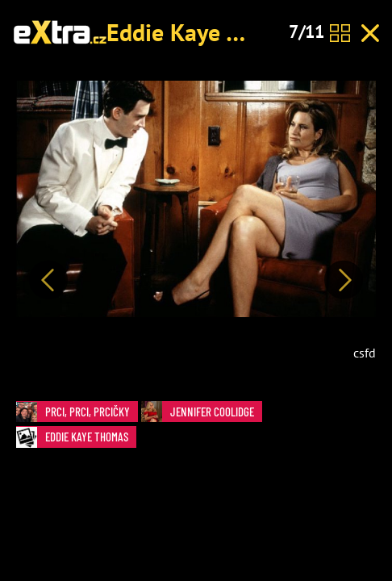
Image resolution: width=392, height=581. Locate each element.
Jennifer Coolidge (202, 412)
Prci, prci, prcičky (77, 412)
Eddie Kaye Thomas (207, 32)
